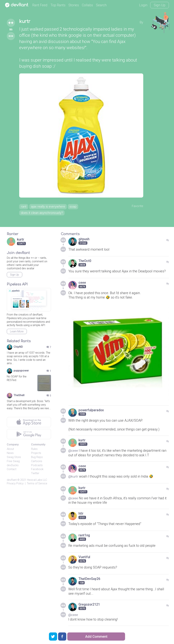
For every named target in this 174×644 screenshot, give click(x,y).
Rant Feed (40, 5)
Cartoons (37, 462)
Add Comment (96, 637)
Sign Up (160, 5)
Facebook (37, 470)
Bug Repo (37, 458)
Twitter (35, 474)
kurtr (25, 22)
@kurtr (73, 477)
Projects (36, 454)
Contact (12, 470)
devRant (12, 481)
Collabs (87, 5)
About (10, 450)
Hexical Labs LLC (37, 481)
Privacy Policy (15, 484)
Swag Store (14, 458)
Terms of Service (37, 484)
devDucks (13, 466)
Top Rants (58, 5)
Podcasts (37, 466)
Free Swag (13, 462)
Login (143, 5)
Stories (74, 5)
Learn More (17, 332)
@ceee (73, 451)
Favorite (137, 207)
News (10, 454)
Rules (34, 450)
